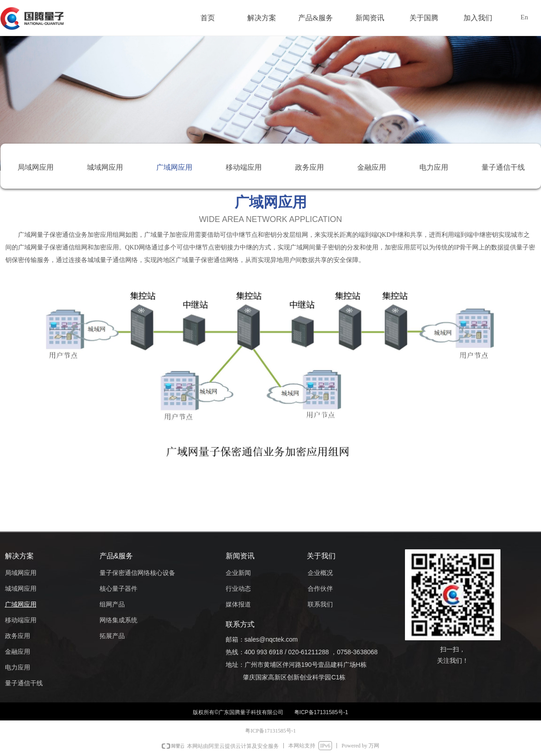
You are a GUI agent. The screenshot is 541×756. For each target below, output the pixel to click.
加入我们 (478, 18)
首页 (208, 18)
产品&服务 (315, 18)
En (525, 17)
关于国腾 (424, 18)
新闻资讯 (370, 18)
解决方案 (262, 18)
